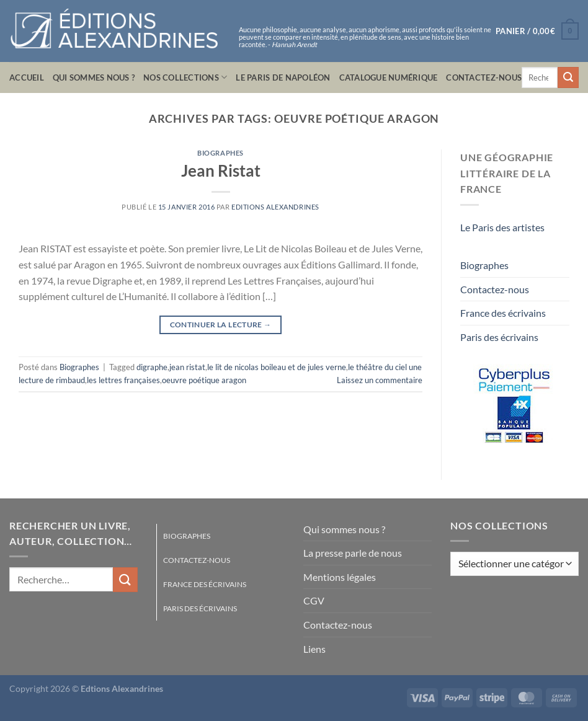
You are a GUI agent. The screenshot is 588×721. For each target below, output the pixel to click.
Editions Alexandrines (275, 207)
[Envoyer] (568, 77)
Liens (314, 649)
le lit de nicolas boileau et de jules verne (277, 367)
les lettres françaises (123, 380)
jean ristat (187, 367)
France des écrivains (503, 313)
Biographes (220, 153)
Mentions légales (340, 577)
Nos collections (185, 77)
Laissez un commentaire (380, 380)
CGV (314, 600)
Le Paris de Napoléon (283, 77)
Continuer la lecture (221, 325)
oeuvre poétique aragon (204, 380)
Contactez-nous (484, 77)
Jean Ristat (221, 170)
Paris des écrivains (499, 337)
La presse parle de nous (353, 553)
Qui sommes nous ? (94, 77)
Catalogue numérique (389, 77)
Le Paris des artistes (502, 227)
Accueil (27, 77)
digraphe (152, 367)
